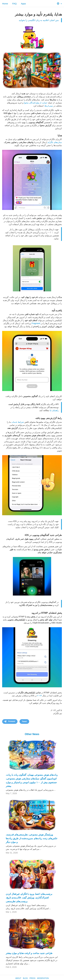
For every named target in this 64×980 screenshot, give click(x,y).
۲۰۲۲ (40, 696)
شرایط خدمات (18, 422)
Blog (25, 978)
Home (5, 4)
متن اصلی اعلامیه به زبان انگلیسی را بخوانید (39, 20)
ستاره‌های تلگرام (55, 142)
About (18, 978)
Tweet (24, 722)
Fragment (36, 323)
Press (32, 978)
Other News (32, 734)
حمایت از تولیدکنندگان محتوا (36, 103)
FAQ (14, 4)
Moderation (43, 978)
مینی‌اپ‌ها (49, 106)
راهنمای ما (54, 410)
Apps (23, 4)
